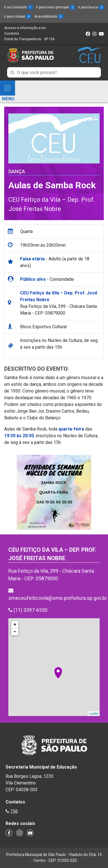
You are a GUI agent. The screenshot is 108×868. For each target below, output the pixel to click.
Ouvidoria (12, 34)
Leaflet (94, 714)
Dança (17, 171)
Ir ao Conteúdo (19, 7)
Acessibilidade (49, 16)
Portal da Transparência (23, 39)
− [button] (15, 632)
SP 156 (49, 39)
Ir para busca (91, 7)
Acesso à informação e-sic (25, 28)
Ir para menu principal (56, 7)
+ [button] (15, 625)
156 (14, 811)
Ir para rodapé (18, 16)
